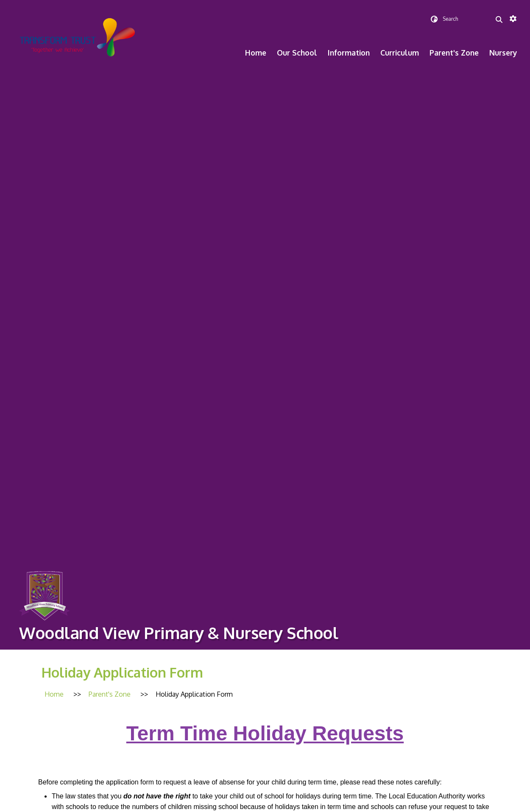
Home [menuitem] (256, 53)
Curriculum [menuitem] (400, 53)
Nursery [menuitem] (503, 53)
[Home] (54, 694)
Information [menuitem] (349, 53)
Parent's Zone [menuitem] (454, 53)
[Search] (499, 19)
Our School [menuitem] (297, 53)
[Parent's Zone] (110, 694)
